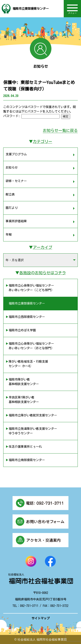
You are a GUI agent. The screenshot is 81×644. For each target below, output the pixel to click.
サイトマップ (41, 618)
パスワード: (31, 116)
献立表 (10, 194)
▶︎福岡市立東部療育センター (25, 303)
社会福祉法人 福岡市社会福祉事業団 (42, 639)
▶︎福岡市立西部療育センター (25, 317)
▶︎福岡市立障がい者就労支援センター (31, 415)
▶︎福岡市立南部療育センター (25, 460)
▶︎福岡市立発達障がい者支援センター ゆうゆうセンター (31, 431)
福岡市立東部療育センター (31, 9)
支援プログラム (16, 154)
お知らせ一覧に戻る (60, 130)
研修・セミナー (16, 181)
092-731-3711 (29, 606)
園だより (12, 208)
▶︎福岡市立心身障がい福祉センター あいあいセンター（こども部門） (30, 288)
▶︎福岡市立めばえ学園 (21, 330)
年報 (9, 235)
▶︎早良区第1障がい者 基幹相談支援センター (22, 400)
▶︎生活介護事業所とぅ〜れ (24, 447)
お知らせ (12, 168)
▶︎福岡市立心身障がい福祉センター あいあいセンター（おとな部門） (30, 346)
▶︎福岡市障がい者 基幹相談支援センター (22, 382)
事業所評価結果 (16, 221)
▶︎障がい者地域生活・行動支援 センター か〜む (27, 364)
